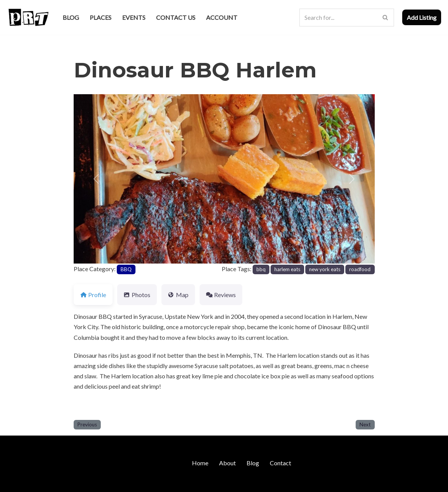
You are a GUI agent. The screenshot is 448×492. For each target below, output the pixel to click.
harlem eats (287, 269)
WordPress (73, 482)
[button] (96, 179)
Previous (87, 424)
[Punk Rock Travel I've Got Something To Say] (28, 17)
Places (101, 17)
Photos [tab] (137, 295)
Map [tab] (178, 295)
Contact (280, 463)
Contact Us (176, 17)
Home (200, 463)
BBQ (126, 269)
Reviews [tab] (221, 295)
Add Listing (422, 17)
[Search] (338, 18)
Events (134, 17)
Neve (14, 482)
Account (222, 17)
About (227, 463)
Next (365, 424)
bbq (261, 269)
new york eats (325, 269)
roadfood (360, 269)
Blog (71, 17)
